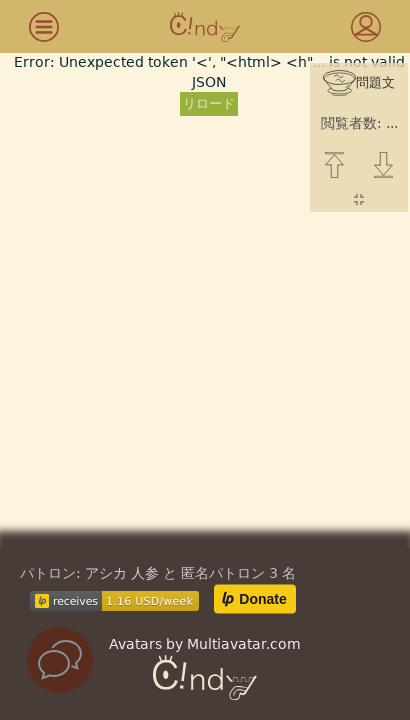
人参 (145, 573)
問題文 (359, 83)
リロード (209, 103)
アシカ (106, 573)
